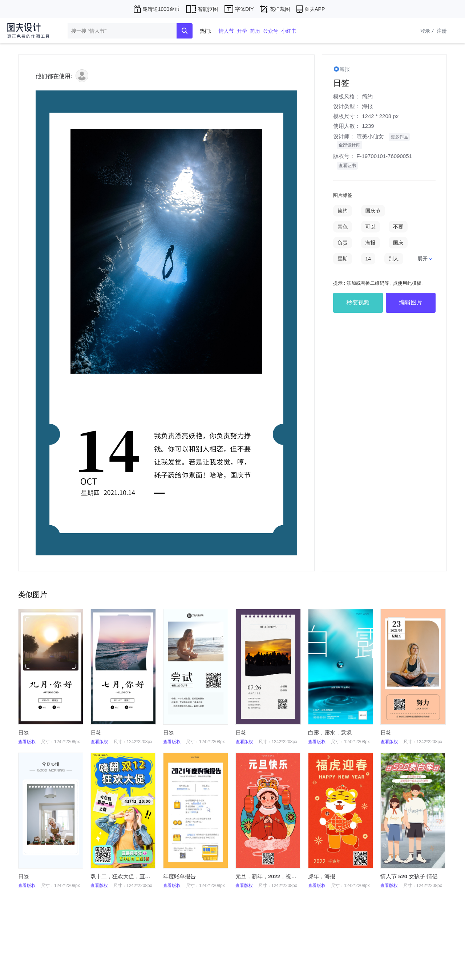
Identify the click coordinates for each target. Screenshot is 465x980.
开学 (242, 31)
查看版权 (27, 742)
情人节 (226, 31)
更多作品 (399, 137)
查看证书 (347, 166)
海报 (367, 106)
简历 (255, 31)
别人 (394, 259)
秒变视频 (358, 302)
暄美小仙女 (370, 136)
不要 (398, 227)
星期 (343, 259)
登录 (428, 31)
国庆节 (373, 211)
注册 (442, 31)
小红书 (289, 31)
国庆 (398, 243)
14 (368, 259)
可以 (371, 227)
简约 (367, 96)
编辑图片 (411, 302)
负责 (343, 243)
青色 (343, 227)
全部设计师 (349, 145)
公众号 (271, 31)
